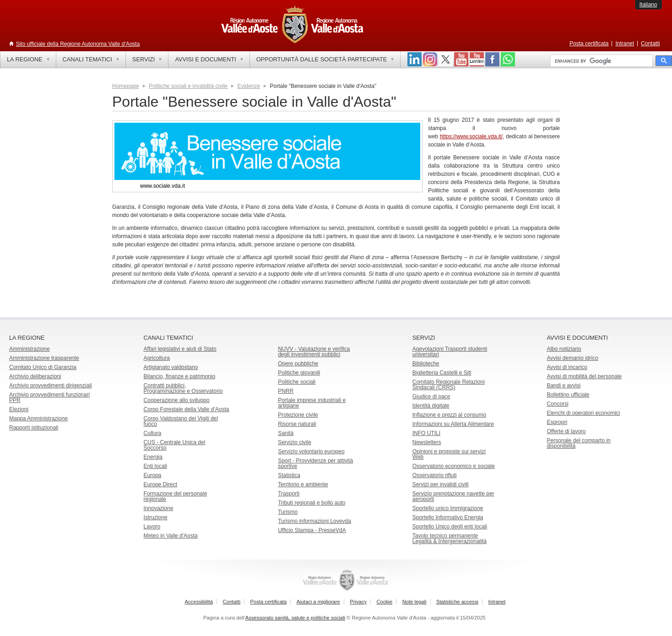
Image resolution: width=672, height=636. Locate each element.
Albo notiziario (564, 349)
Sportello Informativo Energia (448, 517)
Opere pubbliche (298, 364)
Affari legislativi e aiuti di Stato (180, 349)
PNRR (286, 391)
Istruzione (156, 517)
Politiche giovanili (299, 373)
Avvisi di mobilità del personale (584, 376)
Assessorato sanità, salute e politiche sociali (295, 618)
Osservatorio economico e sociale (454, 466)
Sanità (286, 433)
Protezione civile (298, 415)
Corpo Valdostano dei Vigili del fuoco (181, 421)
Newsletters (427, 442)
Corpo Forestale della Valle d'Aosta (187, 409)
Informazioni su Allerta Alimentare (453, 424)
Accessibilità (199, 602)
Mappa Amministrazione (38, 419)
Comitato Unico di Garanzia (43, 367)
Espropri (557, 422)
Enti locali (155, 466)
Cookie (384, 602)
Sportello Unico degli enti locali (450, 527)
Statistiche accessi (457, 602)
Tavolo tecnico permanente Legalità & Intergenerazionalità (450, 538)
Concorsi (557, 404)
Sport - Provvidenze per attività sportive (315, 463)
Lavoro (152, 527)
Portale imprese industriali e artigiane (312, 403)
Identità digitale (431, 406)
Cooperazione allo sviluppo (177, 400)
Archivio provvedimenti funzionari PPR (49, 397)
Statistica (289, 475)
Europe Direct (160, 484)
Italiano (648, 5)
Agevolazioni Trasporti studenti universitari (450, 352)
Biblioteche (426, 364)
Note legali (415, 602)
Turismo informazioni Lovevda (314, 521)
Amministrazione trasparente (44, 358)
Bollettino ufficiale (568, 395)
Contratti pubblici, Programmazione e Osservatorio (183, 388)
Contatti (650, 43)
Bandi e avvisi (564, 386)
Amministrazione (30, 349)
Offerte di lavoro (566, 431)
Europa (153, 475)
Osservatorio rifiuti (435, 475)
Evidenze (249, 86)
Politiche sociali (297, 382)
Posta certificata (589, 43)
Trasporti (289, 494)
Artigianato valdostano (171, 367)
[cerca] (601, 61)
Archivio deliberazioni (35, 376)
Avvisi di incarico (567, 367)
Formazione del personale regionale (176, 496)
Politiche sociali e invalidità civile (188, 86)
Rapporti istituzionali (34, 428)
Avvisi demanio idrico (572, 358)
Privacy (358, 602)
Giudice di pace (431, 397)
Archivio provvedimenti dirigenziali (51, 386)
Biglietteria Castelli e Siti (442, 373)
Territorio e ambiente (303, 484)
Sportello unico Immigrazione (448, 508)
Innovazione (159, 508)
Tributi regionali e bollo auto (312, 503)
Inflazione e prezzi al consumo (449, 415)
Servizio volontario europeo (311, 451)
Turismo (288, 512)
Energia (153, 457)
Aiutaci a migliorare (318, 602)
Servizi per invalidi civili (441, 484)
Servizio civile (295, 442)
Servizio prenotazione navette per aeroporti (453, 496)
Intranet (625, 43)
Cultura (153, 433)
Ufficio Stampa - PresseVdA (312, 530)
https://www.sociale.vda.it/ (471, 136)
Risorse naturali (297, 424)
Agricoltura (157, 358)
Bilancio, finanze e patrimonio (180, 376)
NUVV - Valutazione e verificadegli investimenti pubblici (314, 352)
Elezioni (19, 409)
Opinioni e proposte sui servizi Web (449, 454)
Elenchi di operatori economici (583, 413)
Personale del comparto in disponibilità (578, 443)
